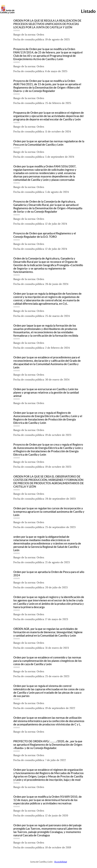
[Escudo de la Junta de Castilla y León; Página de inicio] (7, 13)
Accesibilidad (61, 862)
